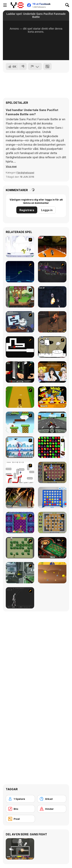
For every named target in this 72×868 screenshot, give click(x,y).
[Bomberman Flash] (20, 548)
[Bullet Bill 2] (20, 422)
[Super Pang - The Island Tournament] (20, 498)
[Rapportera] (35, 66)
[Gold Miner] (52, 573)
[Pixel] (20, 819)
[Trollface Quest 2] (52, 347)
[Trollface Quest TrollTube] (20, 322)
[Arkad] (52, 799)
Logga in (47, 210)
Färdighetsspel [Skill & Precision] (25, 172)
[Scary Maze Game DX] (20, 347)
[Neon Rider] (20, 272)
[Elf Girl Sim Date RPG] (52, 372)
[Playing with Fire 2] (52, 472)
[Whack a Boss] (52, 397)
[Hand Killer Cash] (20, 372)
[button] (11, 166)
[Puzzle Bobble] (20, 523)
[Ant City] (20, 573)
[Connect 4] (52, 498)
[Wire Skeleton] (20, 598)
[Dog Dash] (20, 397)
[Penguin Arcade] (20, 447)
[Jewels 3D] (52, 447)
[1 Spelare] (20, 799)
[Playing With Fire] (52, 523)
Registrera (27, 210)
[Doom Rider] (52, 247)
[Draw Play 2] (20, 472)
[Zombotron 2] (52, 272)
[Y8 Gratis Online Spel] (17, 5)
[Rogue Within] (52, 322)
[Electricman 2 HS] (20, 247)
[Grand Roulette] (52, 548)
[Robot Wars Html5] (52, 297)
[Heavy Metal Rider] (52, 422)
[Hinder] (52, 809)
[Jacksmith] (20, 297)
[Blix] (20, 809)
